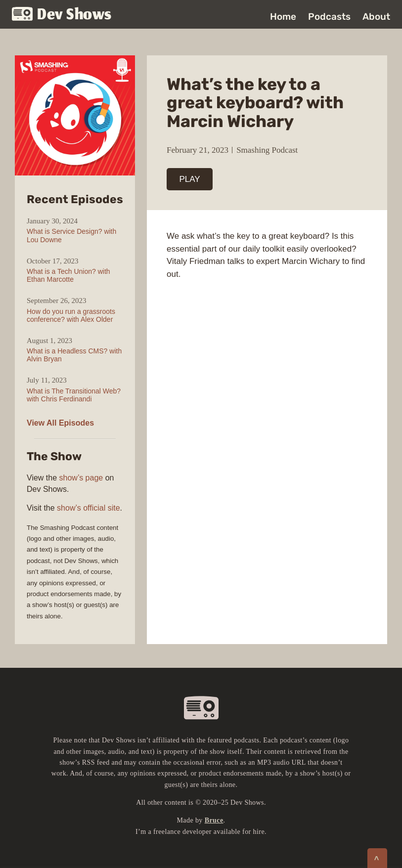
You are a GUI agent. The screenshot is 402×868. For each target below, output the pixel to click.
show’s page (81, 478)
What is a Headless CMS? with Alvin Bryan (74, 355)
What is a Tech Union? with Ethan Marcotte (68, 275)
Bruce (214, 820)
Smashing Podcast (267, 150)
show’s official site (88, 508)
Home (283, 17)
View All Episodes (60, 423)
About (376, 17)
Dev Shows (62, 15)
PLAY (190, 179)
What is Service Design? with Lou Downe (71, 235)
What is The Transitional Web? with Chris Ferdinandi (74, 395)
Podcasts (329, 17)
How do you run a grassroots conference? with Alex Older (71, 315)
